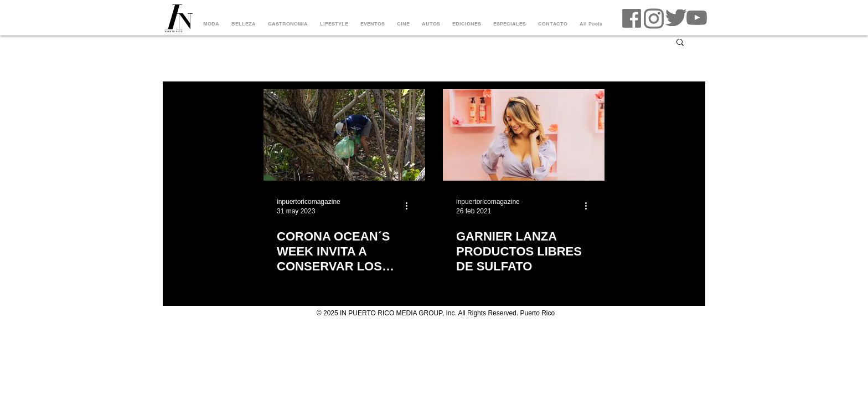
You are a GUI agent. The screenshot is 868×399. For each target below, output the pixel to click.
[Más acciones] (410, 206)
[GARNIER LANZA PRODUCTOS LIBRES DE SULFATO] (524, 135)
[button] (680, 43)
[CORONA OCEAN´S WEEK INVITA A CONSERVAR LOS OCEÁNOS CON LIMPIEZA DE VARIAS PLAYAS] (344, 135)
